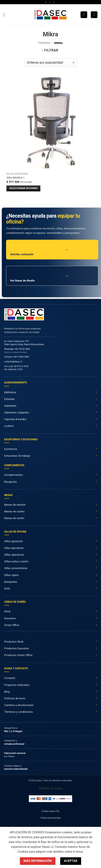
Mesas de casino (14, 511)
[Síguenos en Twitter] (51, 2)
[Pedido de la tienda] (50, 63)
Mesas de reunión (15, 505)
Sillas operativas (14, 555)
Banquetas (11, 582)
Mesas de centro (14, 518)
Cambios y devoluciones (19, 705)
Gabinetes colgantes (17, 412)
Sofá (7, 589)
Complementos (13, 475)
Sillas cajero (12, 575)
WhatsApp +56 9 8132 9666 (17, 349)
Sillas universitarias (16, 568)
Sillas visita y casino (16, 561)
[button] (6, 15)
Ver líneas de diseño (39, 278)
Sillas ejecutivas (14, 548)
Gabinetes (10, 406)
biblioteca (10, 392)
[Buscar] (84, 15)
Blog (7, 692)
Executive (10, 618)
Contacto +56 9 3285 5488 (17, 357)
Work (7, 611)
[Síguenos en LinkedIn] (55, 2)
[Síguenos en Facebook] (46, 2)
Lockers (9, 426)
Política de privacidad (50, 818)
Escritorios (11, 449)
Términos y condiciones (19, 712)
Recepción (10, 482)
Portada (44, 43)
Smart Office (12, 625)
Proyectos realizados (17, 685)
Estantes (9, 399)
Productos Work (14, 642)
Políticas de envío (15, 698)
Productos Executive (17, 648)
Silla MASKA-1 (15, 178)
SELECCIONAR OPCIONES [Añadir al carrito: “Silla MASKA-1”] (23, 188)
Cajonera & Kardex (15, 419)
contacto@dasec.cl (13, 362)
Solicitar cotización (39, 252)
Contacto (10, 678)
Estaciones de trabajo (17, 456)
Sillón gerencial (13, 541)
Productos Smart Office (18, 655)
